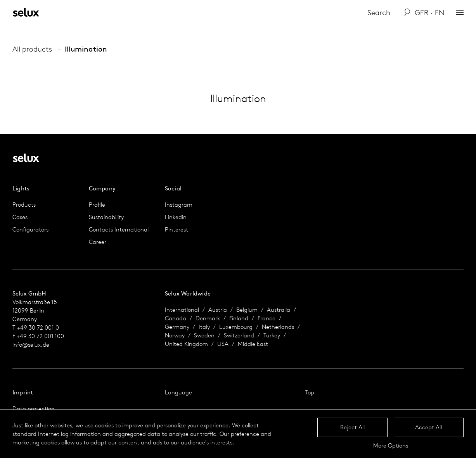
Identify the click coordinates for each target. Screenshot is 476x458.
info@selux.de (31, 345)
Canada (176, 318)
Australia (279, 310)
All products (32, 49)
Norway (175, 335)
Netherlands (278, 327)
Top (310, 392)
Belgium (247, 310)
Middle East (253, 344)
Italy (204, 327)
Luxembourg (236, 327)
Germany (177, 327)
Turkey (272, 335)
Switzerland (239, 335)
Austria (218, 310)
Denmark (208, 318)
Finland (239, 318)
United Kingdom (186, 344)
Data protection (34, 409)
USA (223, 344)
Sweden (204, 335)
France (267, 318)
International (182, 310)
